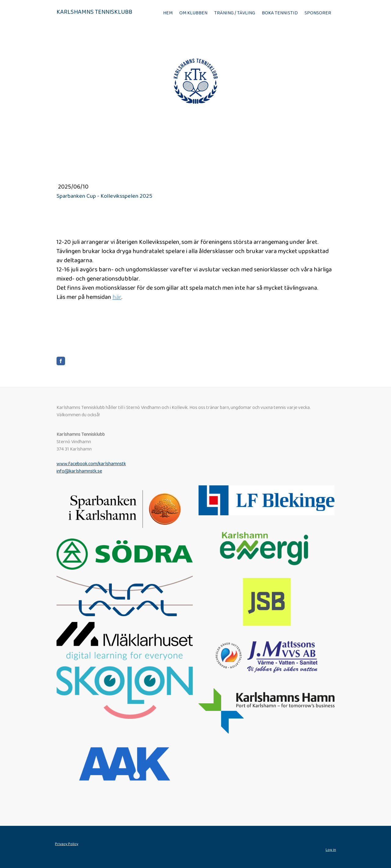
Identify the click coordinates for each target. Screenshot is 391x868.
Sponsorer (318, 13)
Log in (331, 850)
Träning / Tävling (235, 13)
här (117, 297)
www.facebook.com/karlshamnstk (91, 464)
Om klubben (193, 13)
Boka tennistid (280, 13)
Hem (168, 13)
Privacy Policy (67, 844)
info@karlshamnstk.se (79, 471)
